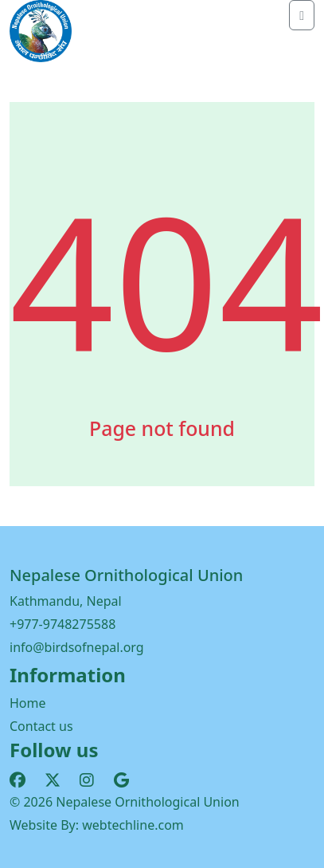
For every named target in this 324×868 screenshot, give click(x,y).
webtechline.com (133, 825)
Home (28, 703)
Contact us (41, 726)
